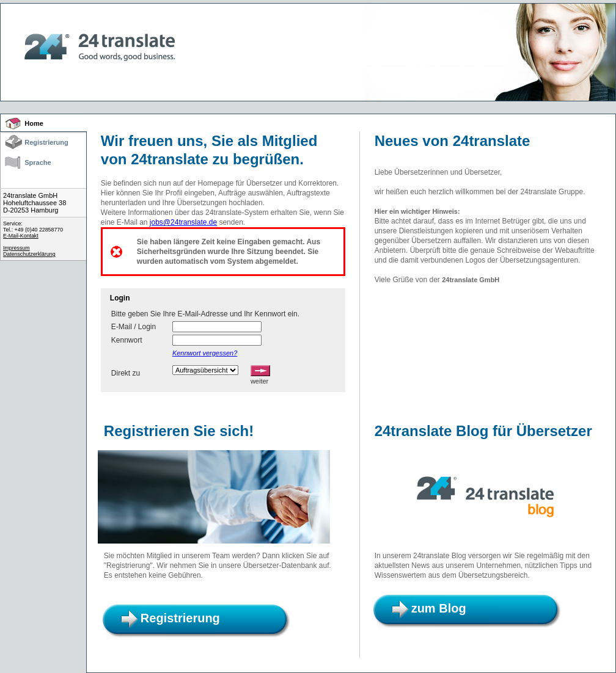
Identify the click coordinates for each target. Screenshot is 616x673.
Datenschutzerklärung (29, 254)
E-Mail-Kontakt (21, 236)
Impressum (16, 248)
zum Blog (439, 608)
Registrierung (46, 142)
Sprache (38, 162)
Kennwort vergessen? (205, 353)
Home (34, 123)
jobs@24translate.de (183, 222)
